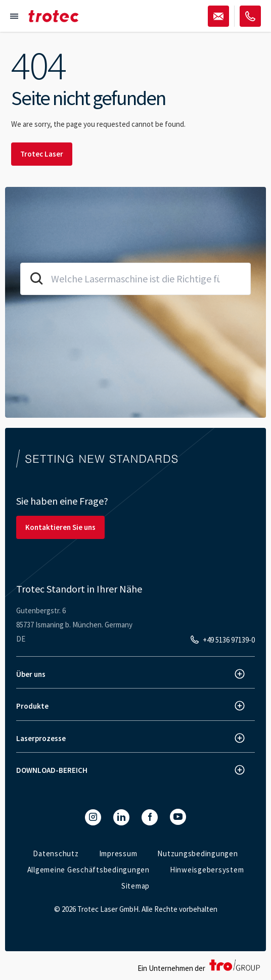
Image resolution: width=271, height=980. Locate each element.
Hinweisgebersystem (207, 870)
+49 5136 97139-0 (229, 640)
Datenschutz (56, 853)
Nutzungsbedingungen (197, 853)
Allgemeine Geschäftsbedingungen (88, 870)
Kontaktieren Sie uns (60, 527)
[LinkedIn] (121, 817)
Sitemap (135, 886)
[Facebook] (150, 817)
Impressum (118, 853)
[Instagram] (93, 817)
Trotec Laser (42, 154)
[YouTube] (178, 817)
